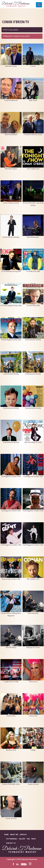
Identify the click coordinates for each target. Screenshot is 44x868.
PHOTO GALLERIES (11, 30)
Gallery (22, 839)
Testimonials (12, 839)
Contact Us (11, 843)
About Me (14, 834)
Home (6, 834)
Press (34, 839)
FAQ (28, 839)
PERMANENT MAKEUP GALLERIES (16, 36)
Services (23, 834)
